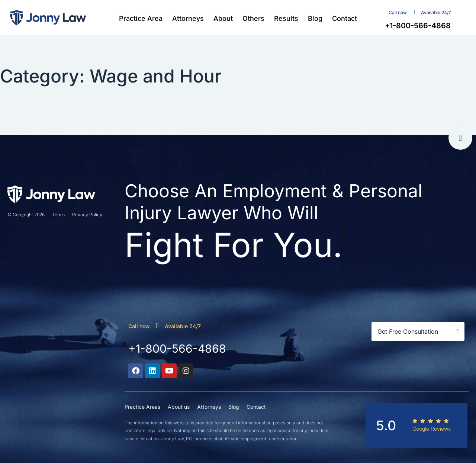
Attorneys (188, 18)
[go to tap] (460, 138)
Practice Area (141, 18)
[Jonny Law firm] (48, 18)
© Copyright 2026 (26, 215)
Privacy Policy (87, 215)
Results (286, 18)
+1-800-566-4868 (177, 349)
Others (253, 18)
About (223, 18)
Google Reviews (432, 429)
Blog (315, 18)
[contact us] (414, 12)
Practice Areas (142, 407)
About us (179, 407)
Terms (58, 215)
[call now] (157, 326)
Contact (345, 18)
